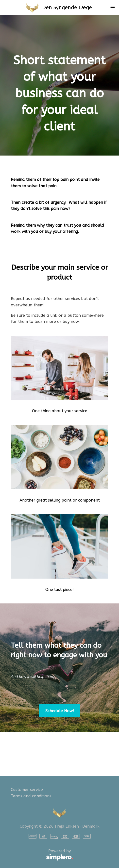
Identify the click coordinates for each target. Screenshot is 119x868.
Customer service (27, 790)
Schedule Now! (60, 711)
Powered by (42, 855)
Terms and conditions (31, 796)
